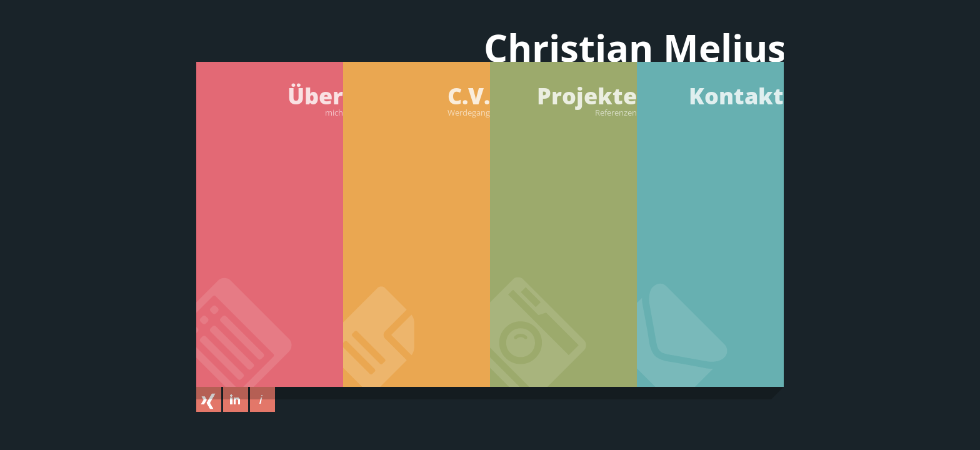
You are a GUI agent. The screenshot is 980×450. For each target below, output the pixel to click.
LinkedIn (236, 399)
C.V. (417, 99)
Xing (209, 399)
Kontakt (736, 96)
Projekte (563, 99)
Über (270, 99)
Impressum (262, 399)
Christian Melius (635, 50)
